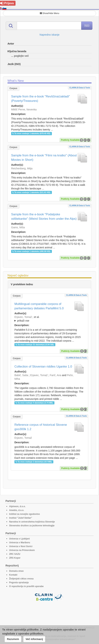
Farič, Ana (56, 375)
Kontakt (13, 575)
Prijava (7, 3)
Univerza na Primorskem (22, 550)
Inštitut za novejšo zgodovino (24, 514)
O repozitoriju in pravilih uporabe (26, 586)
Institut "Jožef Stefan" (21, 518)
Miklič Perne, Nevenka (24, 109)
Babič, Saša (21, 375)
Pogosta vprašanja (19, 583)
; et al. (49, 319)
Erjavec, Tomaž (23, 317)
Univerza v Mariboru (20, 543)
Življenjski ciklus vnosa (21, 579)
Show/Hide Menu (49, 13)
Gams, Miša (18, 227)
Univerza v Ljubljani (19, 539)
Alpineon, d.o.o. (17, 506)
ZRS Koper (15, 558)
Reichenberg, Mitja (22, 168)
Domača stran (16, 571)
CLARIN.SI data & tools (80, 88)
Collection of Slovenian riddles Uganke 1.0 (43, 367)
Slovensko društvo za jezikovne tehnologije (32, 526)
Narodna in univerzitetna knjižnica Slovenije (32, 522)
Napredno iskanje (50, 35)
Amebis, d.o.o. (17, 510)
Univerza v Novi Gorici (21, 546)
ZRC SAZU (15, 554)
